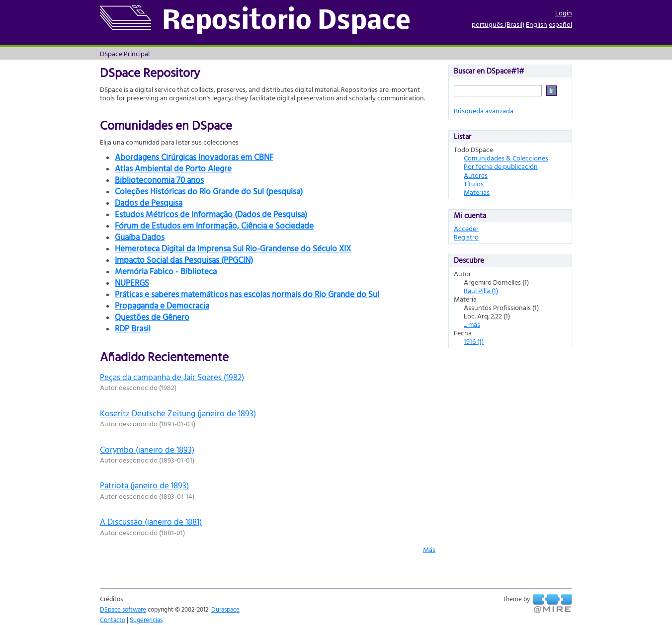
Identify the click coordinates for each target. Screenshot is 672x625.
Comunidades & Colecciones (506, 158)
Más (429, 549)
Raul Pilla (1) (481, 290)
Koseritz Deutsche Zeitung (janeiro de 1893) (178, 413)
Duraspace (225, 609)
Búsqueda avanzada (484, 111)
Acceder (466, 228)
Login (564, 13)
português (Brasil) (498, 24)
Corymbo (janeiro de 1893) (147, 449)
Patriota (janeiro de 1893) (144, 485)
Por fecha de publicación (501, 166)
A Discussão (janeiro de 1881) (151, 521)
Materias (477, 192)
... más (472, 324)
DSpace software (123, 609)
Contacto (113, 620)
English (537, 24)
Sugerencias (146, 620)
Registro (466, 237)
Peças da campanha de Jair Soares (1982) (172, 377)
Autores (476, 175)
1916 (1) (474, 341)
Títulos (474, 184)
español (560, 24)
